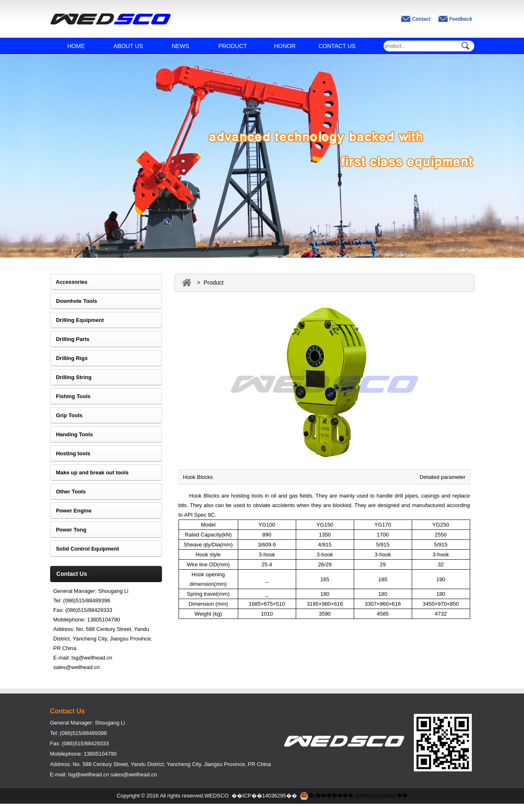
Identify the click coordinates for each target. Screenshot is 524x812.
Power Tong (68, 530)
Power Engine (71, 511)
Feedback (461, 19)
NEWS (181, 46)
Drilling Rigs (69, 358)
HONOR (285, 46)
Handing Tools (72, 434)
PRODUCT (233, 46)
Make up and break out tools (89, 472)
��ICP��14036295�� (264, 796)
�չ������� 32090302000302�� (354, 796)
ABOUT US (128, 46)
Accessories (69, 282)
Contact (421, 19)
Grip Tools (66, 415)
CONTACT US (337, 46)
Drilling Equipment (77, 320)
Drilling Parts (70, 339)
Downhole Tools (74, 301)
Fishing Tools (70, 396)
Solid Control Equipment (85, 549)
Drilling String (71, 377)
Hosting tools (70, 453)
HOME (76, 46)
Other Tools (68, 492)
